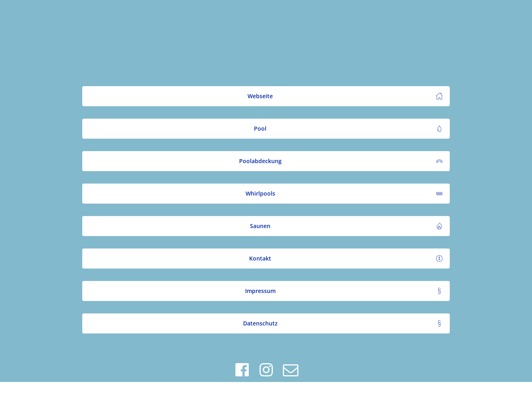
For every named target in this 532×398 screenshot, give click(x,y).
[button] (266, 96)
